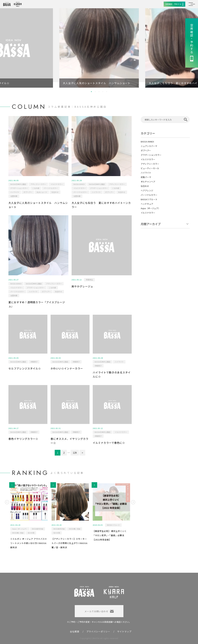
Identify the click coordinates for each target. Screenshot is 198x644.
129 (75, 453)
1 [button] (91, 92)
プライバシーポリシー (98, 631)
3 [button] (99, 92)
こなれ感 (36, 188)
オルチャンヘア (148, 182)
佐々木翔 (31, 533)
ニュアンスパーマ (149, 146)
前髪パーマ (146, 177)
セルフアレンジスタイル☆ (25, 368)
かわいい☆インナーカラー (67, 368)
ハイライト (15, 192)
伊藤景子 (34, 362)
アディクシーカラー (38, 184)
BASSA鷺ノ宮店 (18, 533)
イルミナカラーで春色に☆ (109, 443)
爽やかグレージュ (82, 286)
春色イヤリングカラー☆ (23, 439)
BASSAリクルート (149, 199)
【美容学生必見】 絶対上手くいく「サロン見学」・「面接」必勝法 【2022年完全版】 (110, 535)
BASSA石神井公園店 (18, 184)
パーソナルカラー (51, 188)
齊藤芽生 (89, 280)
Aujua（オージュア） (150, 208)
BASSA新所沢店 (38, 529)
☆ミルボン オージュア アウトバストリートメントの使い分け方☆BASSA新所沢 (29, 543)
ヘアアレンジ (147, 190)
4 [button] (103, 92)
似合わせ (55, 192)
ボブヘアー (28, 192)
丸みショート (42, 192)
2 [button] (95, 92)
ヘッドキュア (147, 204)
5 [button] (107, 92)
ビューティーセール (150, 168)
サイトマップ (124, 631)
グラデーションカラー (19, 188)
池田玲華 (14, 196)
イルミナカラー (57, 184)
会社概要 (75, 631)
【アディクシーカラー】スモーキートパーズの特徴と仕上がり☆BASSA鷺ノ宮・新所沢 (69, 543)
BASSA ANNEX (79, 184)
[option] (99, 48)
